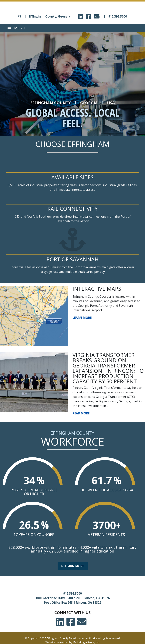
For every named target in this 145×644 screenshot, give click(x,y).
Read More (81, 413)
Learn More (82, 318)
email (97, 15)
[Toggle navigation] (16, 28)
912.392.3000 (118, 16)
